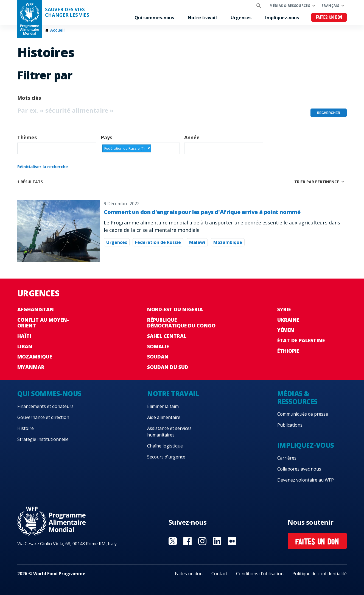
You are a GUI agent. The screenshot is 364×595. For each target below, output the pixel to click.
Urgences (241, 18)
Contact (219, 574)
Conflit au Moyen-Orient (43, 323)
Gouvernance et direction (43, 417)
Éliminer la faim (163, 406)
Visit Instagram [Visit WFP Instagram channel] (202, 541)
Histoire (26, 428)
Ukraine (288, 320)
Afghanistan (36, 309)
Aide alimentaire (164, 417)
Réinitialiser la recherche (43, 166)
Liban (25, 346)
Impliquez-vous (282, 18)
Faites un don (329, 18)
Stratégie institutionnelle (43, 439)
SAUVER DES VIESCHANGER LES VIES (67, 12)
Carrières (287, 458)
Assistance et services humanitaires (169, 432)
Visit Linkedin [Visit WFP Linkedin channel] (217, 541)
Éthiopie (288, 351)
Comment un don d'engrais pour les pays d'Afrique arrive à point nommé (202, 212)
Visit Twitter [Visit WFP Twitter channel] (173, 541)
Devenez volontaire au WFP (306, 480)
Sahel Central (167, 336)
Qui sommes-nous (154, 18)
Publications (290, 425)
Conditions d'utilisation (260, 574)
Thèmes (27, 137)
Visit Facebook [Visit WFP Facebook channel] (187, 541)
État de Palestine (301, 340)
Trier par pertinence (317, 182)
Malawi (197, 242)
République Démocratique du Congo (181, 323)
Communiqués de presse (303, 414)
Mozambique (228, 242)
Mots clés (29, 98)
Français (330, 6)
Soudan (158, 357)
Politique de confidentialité (320, 574)
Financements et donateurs (45, 406)
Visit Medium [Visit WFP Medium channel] (232, 541)
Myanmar (31, 367)
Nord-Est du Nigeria (175, 309)
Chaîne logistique (165, 446)
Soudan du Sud (168, 367)
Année (192, 137)
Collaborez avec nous (299, 469)
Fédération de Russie (158, 242)
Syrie (284, 309)
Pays (107, 137)
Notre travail (202, 18)
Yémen (286, 330)
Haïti (24, 336)
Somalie (158, 346)
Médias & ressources (290, 6)
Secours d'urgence (166, 457)
